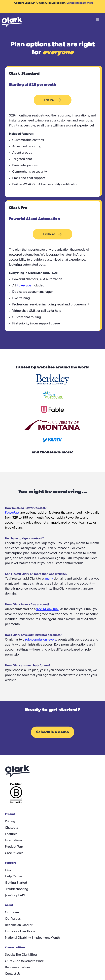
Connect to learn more (80, 3)
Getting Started (16, 883)
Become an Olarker (19, 925)
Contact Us (13, 974)
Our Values (13, 919)
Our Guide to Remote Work (24, 961)
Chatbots (11, 828)
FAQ (8, 870)
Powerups (24, 285)
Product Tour (14, 847)
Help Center (14, 876)
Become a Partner (18, 967)
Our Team (12, 912)
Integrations (14, 840)
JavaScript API (15, 895)
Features (11, 834)
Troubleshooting (17, 889)
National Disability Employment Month (32, 938)
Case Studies (14, 853)
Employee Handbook (20, 931)
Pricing (10, 821)
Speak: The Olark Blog (21, 955)
